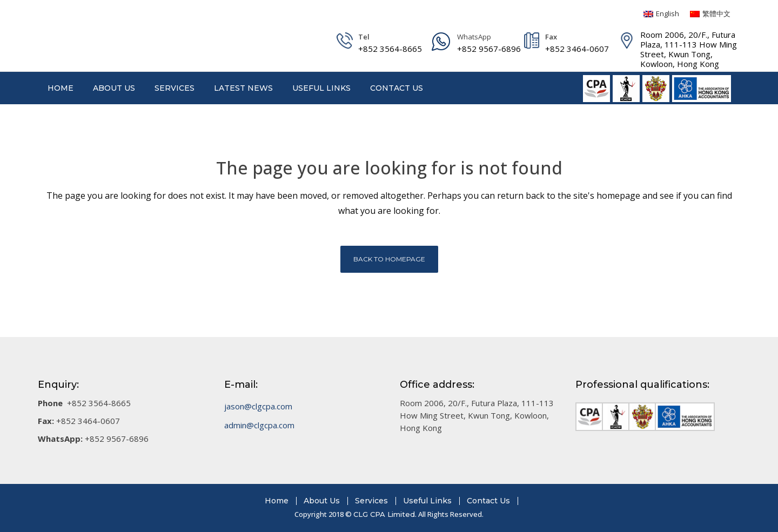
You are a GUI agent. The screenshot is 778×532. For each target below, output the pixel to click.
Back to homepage (389, 259)
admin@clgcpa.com (259, 425)
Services (371, 501)
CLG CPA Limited (384, 514)
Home (277, 501)
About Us (322, 501)
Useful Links (427, 501)
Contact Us (488, 501)
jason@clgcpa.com (258, 406)
